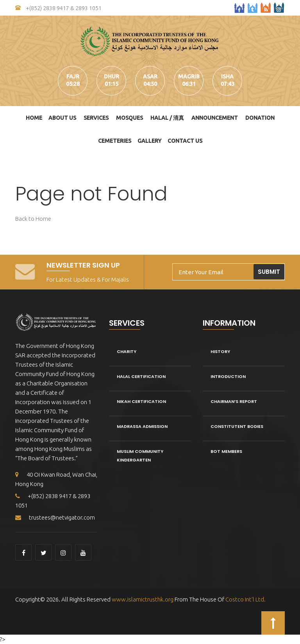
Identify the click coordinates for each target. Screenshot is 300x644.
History (220, 351)
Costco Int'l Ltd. (246, 599)
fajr (73, 76)
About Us (62, 118)
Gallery (149, 141)
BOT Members (226, 451)
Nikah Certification (141, 401)
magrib (189, 76)
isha (227, 76)
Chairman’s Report (234, 401)
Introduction (228, 376)
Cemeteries (115, 141)
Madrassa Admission (142, 426)
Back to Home (33, 219)
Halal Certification (141, 376)
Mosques (129, 118)
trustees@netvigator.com (55, 517)
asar (150, 76)
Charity (127, 351)
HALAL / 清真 (167, 118)
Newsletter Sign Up (83, 265)
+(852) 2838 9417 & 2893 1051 (58, 8)
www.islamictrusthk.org (142, 599)
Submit (269, 272)
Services (96, 118)
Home (34, 118)
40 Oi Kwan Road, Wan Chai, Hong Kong (56, 479)
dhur (112, 76)
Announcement (215, 118)
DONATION (260, 118)
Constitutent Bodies (237, 426)
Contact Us (185, 141)
